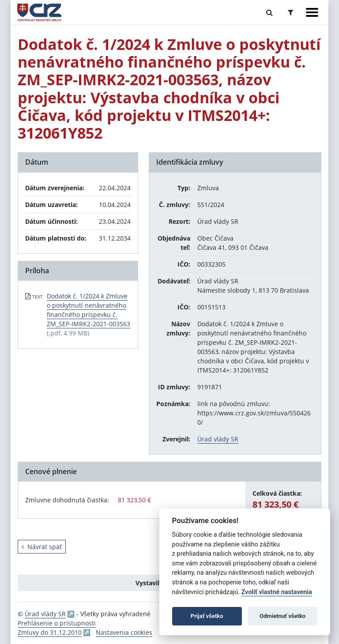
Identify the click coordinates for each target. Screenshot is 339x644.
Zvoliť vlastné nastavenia (277, 592)
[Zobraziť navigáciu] (312, 12)
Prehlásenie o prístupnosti (57, 623)
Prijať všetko (207, 616)
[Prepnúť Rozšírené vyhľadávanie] (291, 12)
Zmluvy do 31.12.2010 (50, 632)
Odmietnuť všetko (282, 616)
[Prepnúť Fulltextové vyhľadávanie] (269, 12)
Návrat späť (42, 547)
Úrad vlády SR (218, 439)
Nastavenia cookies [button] (124, 632)
